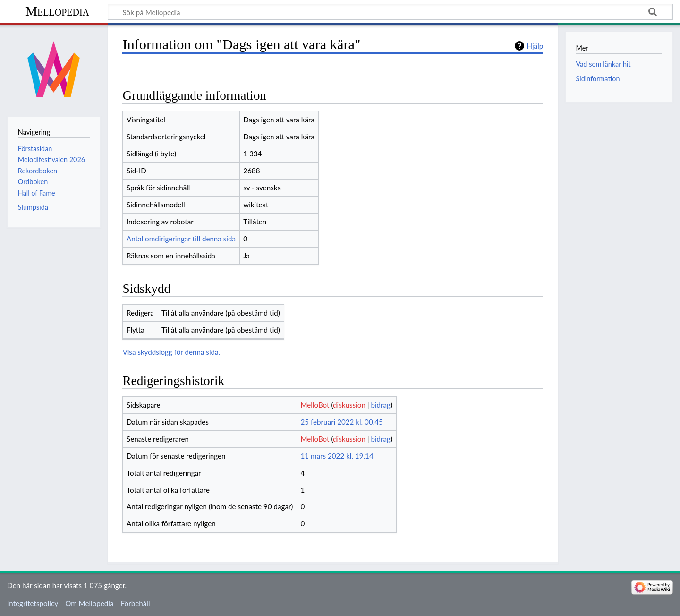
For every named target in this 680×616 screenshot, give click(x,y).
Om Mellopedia (89, 603)
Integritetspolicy (33, 603)
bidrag (381, 405)
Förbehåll (136, 603)
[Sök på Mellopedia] (390, 12)
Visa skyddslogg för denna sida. (171, 352)
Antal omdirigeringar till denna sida (181, 239)
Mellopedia (57, 11)
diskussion (349, 405)
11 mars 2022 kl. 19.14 (337, 456)
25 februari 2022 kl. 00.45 (341, 422)
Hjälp (535, 46)
